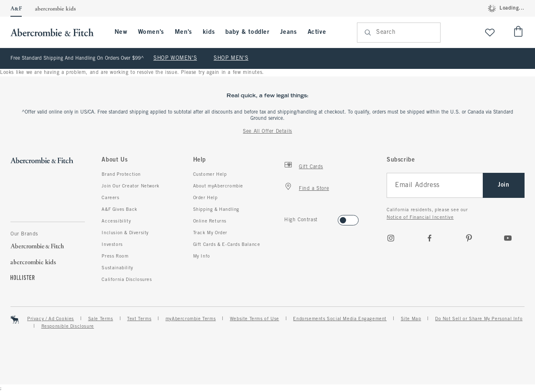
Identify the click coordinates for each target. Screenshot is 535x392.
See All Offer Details (267, 132)
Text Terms (139, 319)
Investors (112, 245)
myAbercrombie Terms (191, 319)
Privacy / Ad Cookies (51, 319)
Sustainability (117, 268)
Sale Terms (101, 319)
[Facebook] (430, 238)
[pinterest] (469, 238)
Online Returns (210, 221)
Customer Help (210, 175)
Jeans (289, 32)
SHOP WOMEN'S (175, 58)
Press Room (115, 256)
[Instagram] (391, 238)
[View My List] (490, 32)
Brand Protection (121, 175)
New (121, 32)
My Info (202, 256)
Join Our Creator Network (130, 186)
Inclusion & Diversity (125, 233)
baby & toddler (247, 32)
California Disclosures (127, 280)
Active (317, 32)
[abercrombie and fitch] (56, 32)
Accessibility (116, 221)
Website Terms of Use (255, 319)
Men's (183, 32)
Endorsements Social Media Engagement (340, 319)
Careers (110, 198)
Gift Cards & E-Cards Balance (227, 245)
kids (209, 32)
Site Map (411, 319)
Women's (151, 32)
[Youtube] (508, 238)
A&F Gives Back (119, 210)
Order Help (205, 198)
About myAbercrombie (218, 186)
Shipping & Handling (216, 210)
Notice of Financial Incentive (420, 217)
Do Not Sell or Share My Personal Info (479, 319)
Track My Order (210, 233)
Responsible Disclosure (68, 326)
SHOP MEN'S (231, 58)
